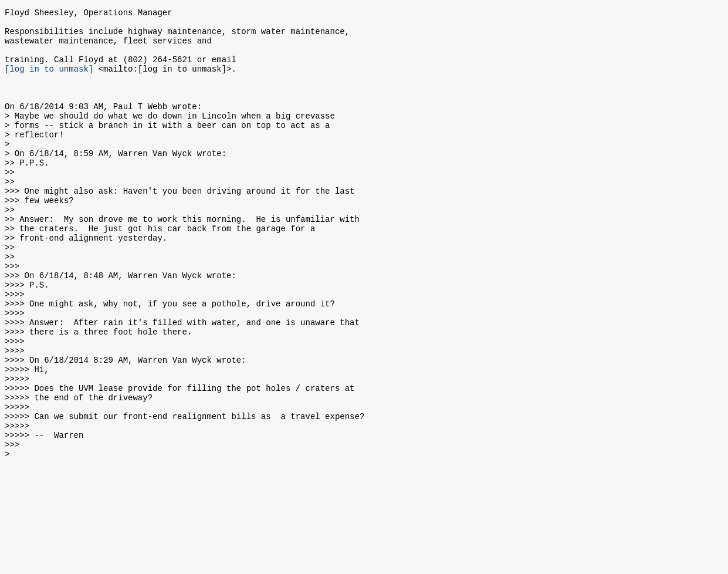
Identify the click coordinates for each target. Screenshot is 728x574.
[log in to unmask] (49, 81)
